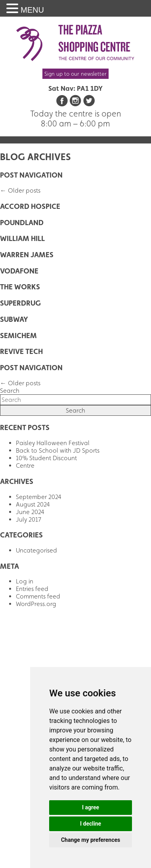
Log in (25, 581)
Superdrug (20, 303)
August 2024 (33, 504)
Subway (14, 319)
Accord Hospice (30, 206)
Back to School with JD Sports (58, 450)
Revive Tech (21, 351)
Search (10, 391)
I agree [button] (91, 807)
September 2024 (39, 497)
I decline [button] (91, 824)
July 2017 (29, 519)
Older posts (20, 190)
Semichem (18, 335)
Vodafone (19, 271)
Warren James (27, 254)
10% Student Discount (46, 458)
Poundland (22, 222)
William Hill (22, 238)
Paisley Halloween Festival (53, 443)
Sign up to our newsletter (75, 74)
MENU (32, 10)
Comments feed (38, 596)
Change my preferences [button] (91, 840)
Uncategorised (36, 550)
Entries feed (32, 589)
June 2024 (30, 512)
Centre (25, 466)
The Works (20, 287)
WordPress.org (36, 604)
